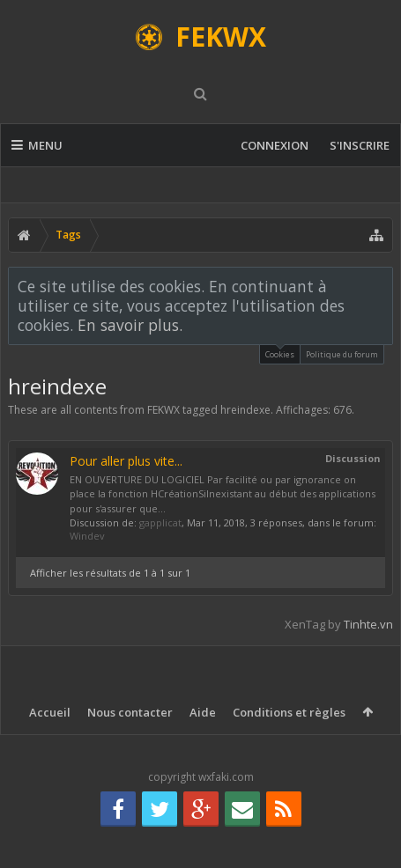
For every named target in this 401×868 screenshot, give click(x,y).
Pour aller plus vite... (126, 461)
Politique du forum (342, 354)
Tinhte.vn (368, 624)
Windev (87, 536)
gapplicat (160, 522)
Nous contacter (130, 712)
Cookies (280, 353)
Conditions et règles (289, 712)
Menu (37, 145)
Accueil (50, 712)
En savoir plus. (130, 325)
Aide (203, 712)
